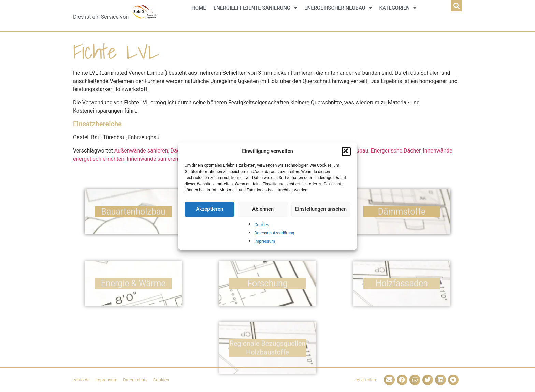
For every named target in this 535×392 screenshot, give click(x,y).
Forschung (267, 299)
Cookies (262, 225)
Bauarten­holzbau (133, 214)
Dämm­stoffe (402, 214)
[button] (346, 151)
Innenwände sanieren (152, 159)
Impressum (265, 241)
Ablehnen (263, 209)
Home (199, 8)
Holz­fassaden (402, 299)
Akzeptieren (209, 209)
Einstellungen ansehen (321, 209)
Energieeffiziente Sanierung (255, 8)
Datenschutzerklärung (274, 233)
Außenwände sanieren (141, 151)
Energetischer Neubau (338, 8)
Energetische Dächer (396, 151)
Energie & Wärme (133, 299)
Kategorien (398, 8)
